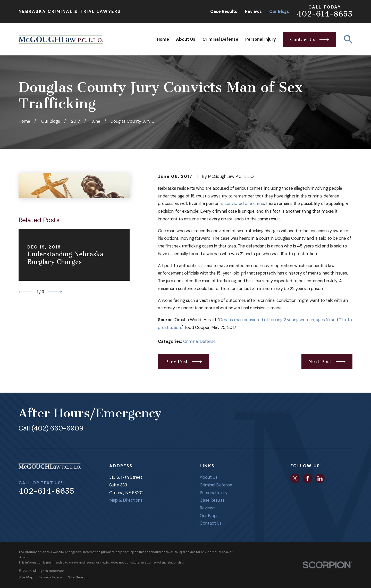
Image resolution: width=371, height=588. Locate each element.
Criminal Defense (199, 341)
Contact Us (211, 523)
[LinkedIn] (320, 478)
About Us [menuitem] (186, 39)
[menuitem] (26, 577)
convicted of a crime (244, 204)
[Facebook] (308, 478)
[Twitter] (295, 478)
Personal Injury (214, 493)
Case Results (224, 11)
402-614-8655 (325, 14)
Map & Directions (126, 500)
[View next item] (55, 292)
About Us (209, 477)
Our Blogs (279, 11)
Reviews (253, 11)
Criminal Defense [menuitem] (220, 39)
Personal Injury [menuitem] (261, 39)
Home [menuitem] (163, 39)
